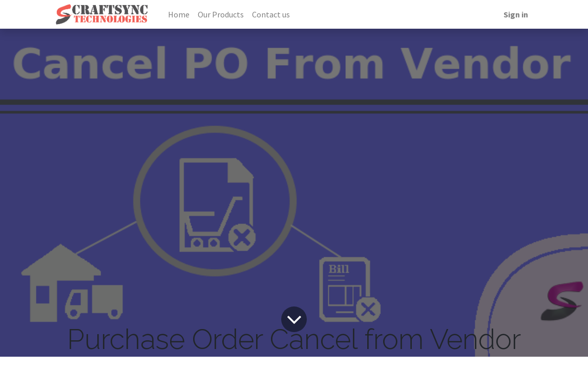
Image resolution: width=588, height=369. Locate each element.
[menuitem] (179, 14)
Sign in (516, 14)
